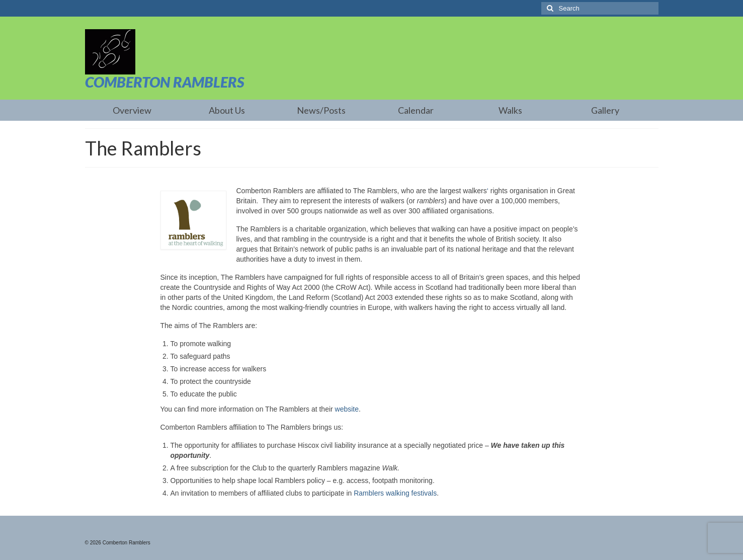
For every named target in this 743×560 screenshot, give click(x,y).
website (347, 409)
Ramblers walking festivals (395, 493)
